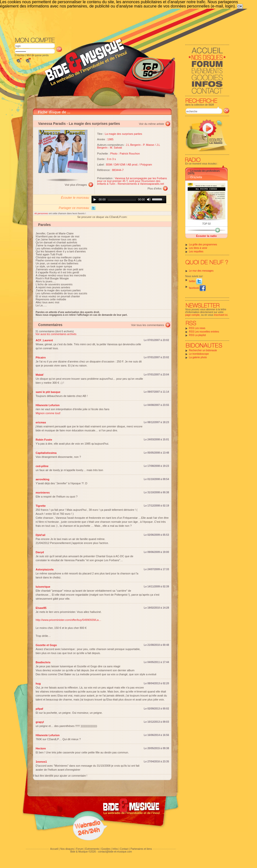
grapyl (40, 722)
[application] (129, 199)
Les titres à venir (198, 248)
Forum (80, 849)
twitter (196, 281)
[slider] (122, 199)
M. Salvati (116, 148)
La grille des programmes (203, 245)
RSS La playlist (197, 335)
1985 (110, 139)
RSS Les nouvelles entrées (204, 332)
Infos (115, 849)
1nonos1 (41, 762)
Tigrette (41, 506)
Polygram (146, 165)
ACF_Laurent (44, 340)
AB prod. (133, 165)
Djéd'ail (41, 535)
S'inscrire (20, 55)
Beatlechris (43, 662)
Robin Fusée (44, 440)
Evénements (92, 849)
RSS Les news (197, 328)
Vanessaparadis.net (152, 184)
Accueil (54, 849)
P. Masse (149, 145)
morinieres (43, 493)
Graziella (196, 177)
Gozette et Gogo (46, 645)
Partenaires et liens (141, 849)
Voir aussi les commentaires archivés (56, 334)
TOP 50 (206, 224)
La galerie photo (198, 357)
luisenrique (43, 587)
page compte (192, 315)
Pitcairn (41, 357)
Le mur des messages (201, 271)
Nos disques (67, 849)
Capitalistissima (46, 453)
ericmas (41, 422)
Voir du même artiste (151, 124)
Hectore (41, 748)
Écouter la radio (206, 236)
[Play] (95, 199)
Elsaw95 (41, 608)
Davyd (40, 552)
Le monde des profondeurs (205, 171)
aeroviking (43, 479)
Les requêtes (196, 252)
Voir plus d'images (76, 185)
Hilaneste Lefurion (48, 405)
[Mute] (149, 199)
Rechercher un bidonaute (203, 350)
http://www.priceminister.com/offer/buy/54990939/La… (68, 620)
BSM (109, 165)
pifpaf (39, 709)
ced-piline (42, 466)
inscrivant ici (221, 315)
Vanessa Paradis (52, 124)
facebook (197, 288)
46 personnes (42, 213)
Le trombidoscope (199, 354)
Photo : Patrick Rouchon (125, 154)
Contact (124, 849)
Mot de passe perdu (38, 55)
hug (38, 684)
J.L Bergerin (133, 145)
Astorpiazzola (45, 569)
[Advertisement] (122, 22)
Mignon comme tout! (48, 413)
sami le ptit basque (48, 392)
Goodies (106, 849)
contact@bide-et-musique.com (115, 852)
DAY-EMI (120, 165)
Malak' (40, 375)
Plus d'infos (155, 188)
